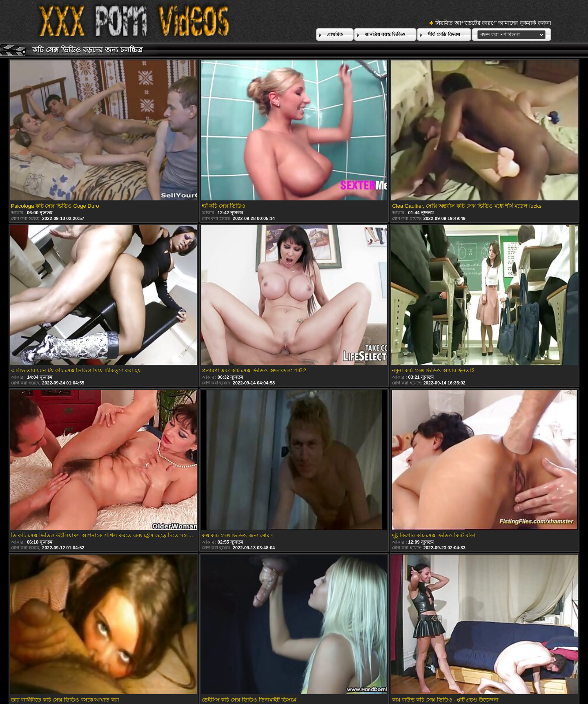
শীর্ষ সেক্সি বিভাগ (444, 35)
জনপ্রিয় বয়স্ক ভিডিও (385, 35)
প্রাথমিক (335, 35)
